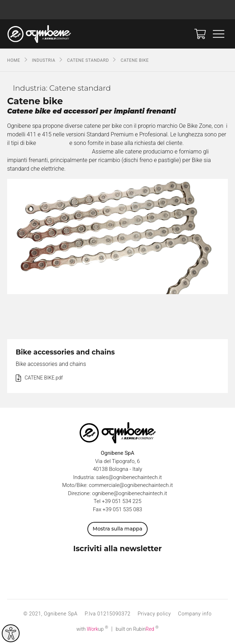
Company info (195, 614)
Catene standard (88, 60)
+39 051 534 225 (122, 501)
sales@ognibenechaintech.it (129, 477)
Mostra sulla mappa (117, 529)
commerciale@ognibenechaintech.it (131, 485)
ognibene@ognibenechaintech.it (129, 493)
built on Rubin (137, 629)
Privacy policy (154, 614)
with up (92, 629)
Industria (44, 60)
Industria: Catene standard (62, 88)
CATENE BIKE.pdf (44, 378)
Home (14, 60)
